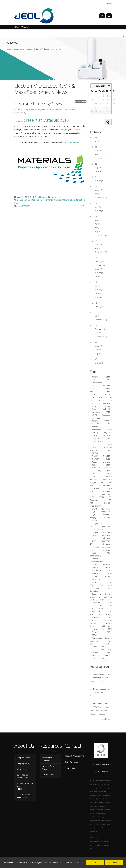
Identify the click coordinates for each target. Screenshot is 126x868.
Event (53, 197)
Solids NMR (104, 614)
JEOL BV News (71, 762)
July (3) (97, 194)
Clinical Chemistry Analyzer (101, 431)
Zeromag (103, 658)
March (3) (99, 245)
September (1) (101, 158)
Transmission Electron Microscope (101, 639)
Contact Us (70, 768)
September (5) (101, 252)
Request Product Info (74, 756)
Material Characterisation (73, 200)
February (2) (100, 265)
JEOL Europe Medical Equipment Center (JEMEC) (25, 786)
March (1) (99, 190)
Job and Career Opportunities (22, 776)
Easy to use (104, 471)
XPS (93, 658)
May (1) (98, 151)
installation (105, 526)
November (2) (100, 297)
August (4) (99, 211)
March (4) (99, 220)
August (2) (99, 181)
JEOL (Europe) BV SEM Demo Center (25, 796)
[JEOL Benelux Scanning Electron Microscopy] (34, 16)
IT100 (94, 541)
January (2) (99, 261)
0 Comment (24, 206)
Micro (107, 567)
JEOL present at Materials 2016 (41, 120)
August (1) (99, 231)
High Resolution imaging (101, 516)
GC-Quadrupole (101, 498)
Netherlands (97, 582)
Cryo (108, 450)
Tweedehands (98, 647)
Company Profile (23, 758)
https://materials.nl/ (70, 142)
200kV (107, 394)
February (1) (100, 329)
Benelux (99, 424)
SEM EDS (97, 606)
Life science (101, 550)
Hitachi (107, 518)
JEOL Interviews (48, 775)
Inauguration (97, 523)
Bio (108, 424)
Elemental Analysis (53, 200)
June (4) (98, 286)
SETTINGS (114, 863)
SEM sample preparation (101, 610)
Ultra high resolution (101, 651)
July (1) (97, 154)
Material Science (101, 564)
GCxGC (107, 503)
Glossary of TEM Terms (48, 768)
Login (109, 3)
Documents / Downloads (47, 759)
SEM (16, 203)
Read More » (80, 206)
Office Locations (23, 769)
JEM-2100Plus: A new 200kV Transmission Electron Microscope (100, 707)
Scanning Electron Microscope (101, 598)
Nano (108, 576)
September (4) (101, 235)
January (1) (99, 307)
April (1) (98, 141)
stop (76, 80)
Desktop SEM (37, 200)
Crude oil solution (101, 449)
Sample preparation (101, 595)
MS (108, 380)
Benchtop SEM (24, 200)
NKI (101, 585)
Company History (23, 763)
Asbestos (106, 415)
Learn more (78, 863)
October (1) (99, 171)
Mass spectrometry (101, 554)
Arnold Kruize (41, 197)
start (50, 80)
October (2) (99, 293)
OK (95, 863)
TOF (108, 632)
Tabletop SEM (98, 629)
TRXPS (107, 644)
